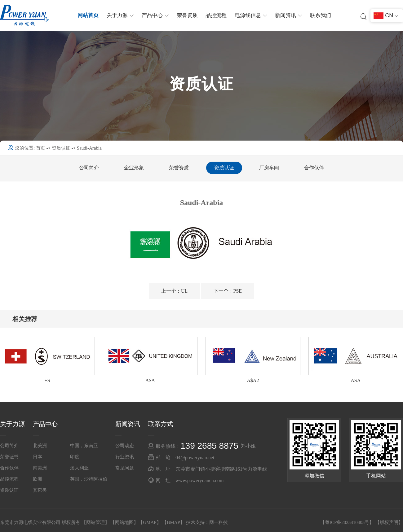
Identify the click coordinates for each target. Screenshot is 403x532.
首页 (41, 148)
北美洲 (40, 446)
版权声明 (389, 522)
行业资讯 (125, 457)
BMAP (173, 522)
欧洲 (38, 479)
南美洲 (40, 468)
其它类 (40, 490)
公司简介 (89, 168)
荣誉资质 (187, 15)
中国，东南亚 (84, 446)
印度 (75, 457)
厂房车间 (269, 168)
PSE (228, 291)
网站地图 (124, 522)
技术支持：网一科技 (207, 522)
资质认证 (62, 148)
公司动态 (125, 446)
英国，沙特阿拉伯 (89, 479)
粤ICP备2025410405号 (347, 522)
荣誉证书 (9, 457)
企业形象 (134, 168)
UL (174, 291)
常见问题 (125, 468)
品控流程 (216, 15)
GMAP (150, 522)
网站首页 (88, 15)
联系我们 (320, 15)
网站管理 (95, 522)
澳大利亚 (79, 468)
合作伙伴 (314, 168)
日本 (38, 457)
